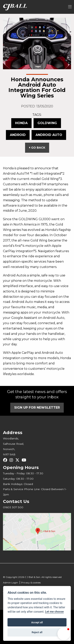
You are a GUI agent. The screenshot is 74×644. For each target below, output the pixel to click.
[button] (64, 634)
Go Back (37, 148)
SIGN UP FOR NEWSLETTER (37, 408)
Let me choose (54, 612)
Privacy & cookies (31, 583)
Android (18, 135)
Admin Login (10, 583)
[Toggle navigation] (70, 7)
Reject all (37, 632)
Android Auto (49, 135)
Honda (21, 123)
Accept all (37, 622)
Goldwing (47, 123)
